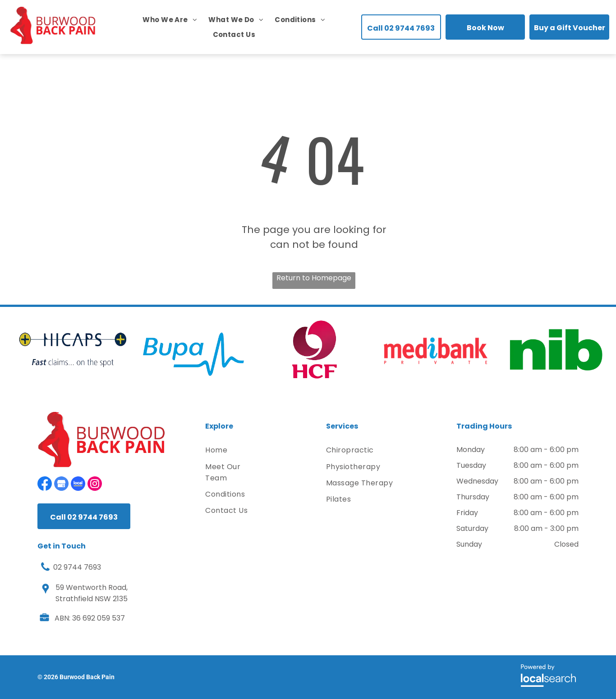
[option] (73, 350)
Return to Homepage (314, 278)
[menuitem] (164, 20)
